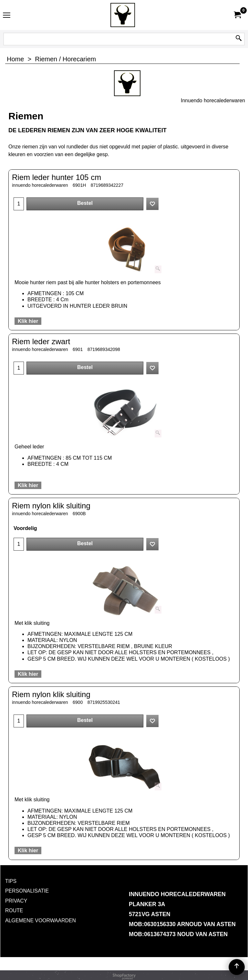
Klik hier (28, 321)
